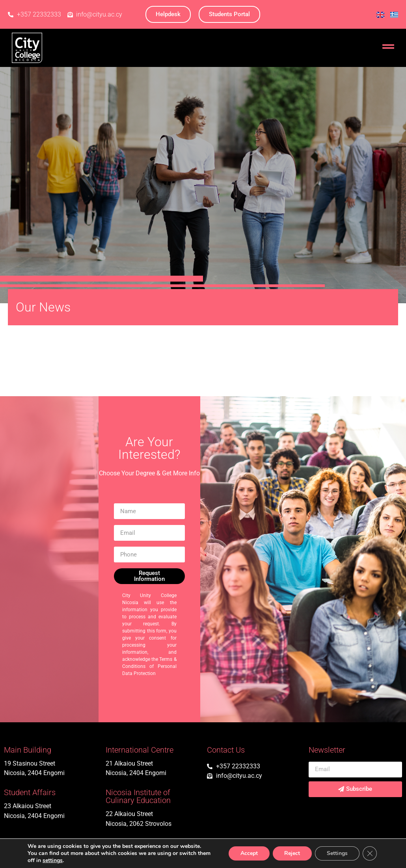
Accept (249, 853)
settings (53, 861)
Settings (337, 853)
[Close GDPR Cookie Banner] (370, 853)
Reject (292, 853)
